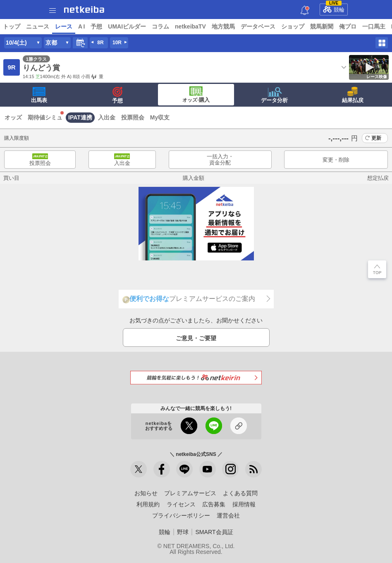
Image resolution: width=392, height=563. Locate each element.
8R (100, 43)
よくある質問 (240, 493)
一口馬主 (374, 26)
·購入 (196, 95)
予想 (96, 26)
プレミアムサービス (190, 493)
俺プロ (348, 26)
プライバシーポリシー (181, 515)
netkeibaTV (190, 26)
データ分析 (274, 95)
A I (81, 26)
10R (117, 43)
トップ (12, 26)
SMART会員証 (214, 532)
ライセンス (181, 504)
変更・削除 (336, 160)
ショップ (293, 26)
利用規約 (148, 504)
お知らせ (146, 493)
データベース (258, 26)
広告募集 (214, 504)
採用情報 (244, 504)
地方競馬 (223, 26)
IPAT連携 (80, 117)
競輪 (334, 8)
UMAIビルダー (127, 26)
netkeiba (84, 10)
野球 (183, 532)
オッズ (13, 117)
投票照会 (133, 117)
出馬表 (39, 95)
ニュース (38, 26)
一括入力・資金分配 (220, 160)
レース (64, 26)
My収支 (160, 117)
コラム (160, 26)
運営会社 (228, 515)
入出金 (107, 117)
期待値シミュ (45, 117)
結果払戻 (353, 95)
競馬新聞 (322, 26)
